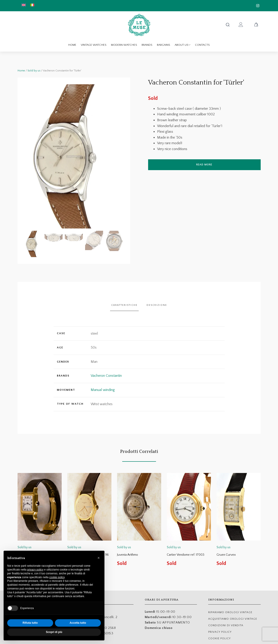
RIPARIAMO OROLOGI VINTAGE (230, 612)
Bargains (164, 45)
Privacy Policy (220, 632)
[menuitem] (24, 5)
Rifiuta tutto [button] (30, 623)
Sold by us (34, 71)
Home (72, 45)
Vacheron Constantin (106, 376)
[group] (74, 156)
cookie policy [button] (57, 577)
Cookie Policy (219, 638)
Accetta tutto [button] (78, 623)
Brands (147, 45)
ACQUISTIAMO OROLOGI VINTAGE (233, 619)
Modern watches (124, 45)
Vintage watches (94, 45)
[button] (33, 244)
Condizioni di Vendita (226, 625)
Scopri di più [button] (54, 632)
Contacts (202, 45)
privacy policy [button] (35, 570)
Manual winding (103, 390)
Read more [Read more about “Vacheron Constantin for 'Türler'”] (204, 165)
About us (183, 45)
